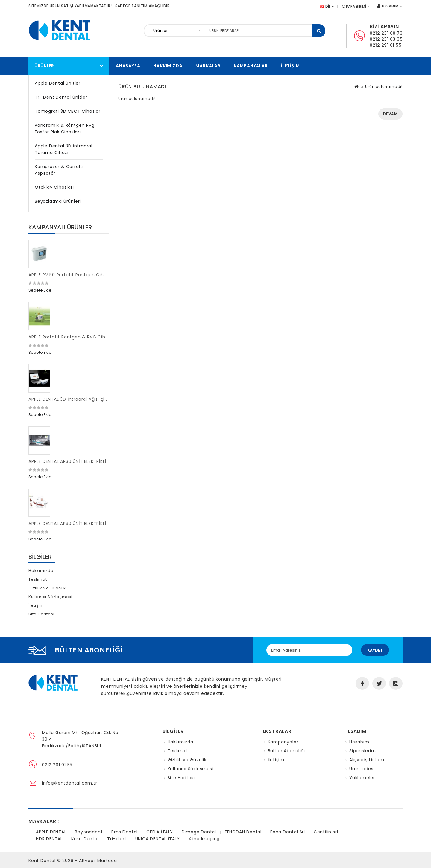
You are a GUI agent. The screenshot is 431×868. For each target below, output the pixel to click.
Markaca (107, 861)
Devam (390, 114)
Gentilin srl (326, 832)
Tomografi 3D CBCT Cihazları (68, 111)
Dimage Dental (199, 832)
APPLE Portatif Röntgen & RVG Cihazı (70, 337)
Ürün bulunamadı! (384, 87)
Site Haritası (41, 614)
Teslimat (38, 579)
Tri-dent (117, 839)
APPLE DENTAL (51, 832)
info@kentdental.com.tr (70, 783)
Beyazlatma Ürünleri (58, 201)
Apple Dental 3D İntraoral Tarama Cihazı (64, 149)
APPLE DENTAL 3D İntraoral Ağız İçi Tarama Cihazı (84, 399)
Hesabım (359, 742)
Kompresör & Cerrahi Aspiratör (59, 170)
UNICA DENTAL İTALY (158, 839)
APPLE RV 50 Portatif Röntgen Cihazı (69, 275)
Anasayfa (128, 66)
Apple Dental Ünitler (58, 83)
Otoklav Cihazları (54, 187)
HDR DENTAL (49, 839)
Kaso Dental (85, 839)
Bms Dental (125, 832)
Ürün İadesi (362, 769)
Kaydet (375, 650)
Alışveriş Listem (367, 760)
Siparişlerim (363, 751)
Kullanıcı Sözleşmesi (50, 597)
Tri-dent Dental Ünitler (61, 97)
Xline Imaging (204, 839)
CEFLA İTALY (160, 832)
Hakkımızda (168, 66)
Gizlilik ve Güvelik (47, 588)
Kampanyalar (251, 66)
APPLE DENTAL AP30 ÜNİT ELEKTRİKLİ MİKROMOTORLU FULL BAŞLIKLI (101, 461)
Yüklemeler (362, 778)
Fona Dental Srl (288, 832)
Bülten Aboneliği (286, 751)
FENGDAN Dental (243, 832)
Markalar (208, 66)
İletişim (290, 66)
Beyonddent (89, 832)
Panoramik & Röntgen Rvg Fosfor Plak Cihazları (65, 129)
